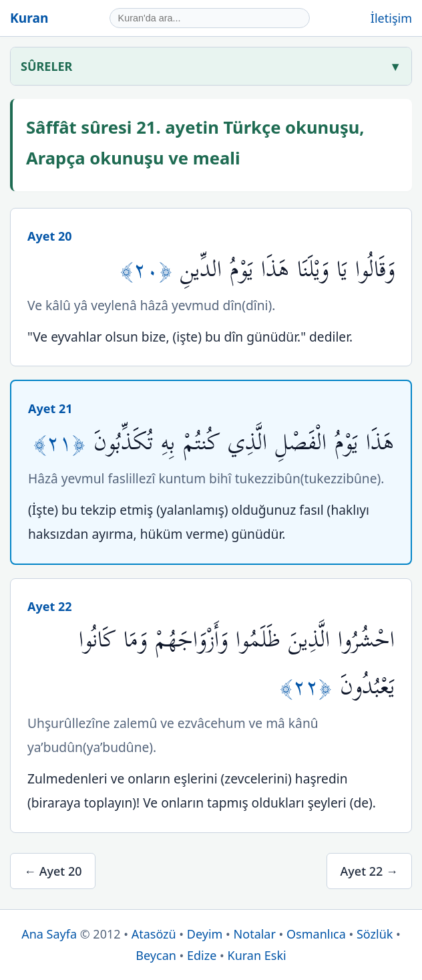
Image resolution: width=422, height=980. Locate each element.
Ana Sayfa (49, 934)
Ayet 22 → (369, 871)
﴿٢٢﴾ (310, 687)
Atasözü (154, 934)
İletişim (391, 18)
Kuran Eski (257, 955)
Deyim (205, 934)
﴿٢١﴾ (63, 443)
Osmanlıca (316, 934)
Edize (202, 955)
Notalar (255, 934)
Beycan (156, 955)
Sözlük (375, 934)
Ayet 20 (50, 236)
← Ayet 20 (53, 871)
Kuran (29, 18)
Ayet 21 (50, 408)
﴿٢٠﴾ (150, 270)
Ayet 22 (50, 606)
